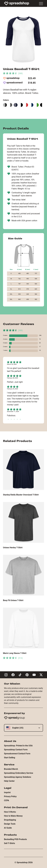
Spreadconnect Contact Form (17, 754)
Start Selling (10, 758)
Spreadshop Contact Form (16, 750)
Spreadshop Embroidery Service (19, 773)
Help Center (9, 781)
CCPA (7, 800)
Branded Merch (11, 769)
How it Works (10, 812)
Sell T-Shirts (9, 843)
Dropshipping (10, 820)
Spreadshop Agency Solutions (18, 777)
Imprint (7, 792)
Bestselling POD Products (15, 839)
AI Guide (8, 828)
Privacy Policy (10, 796)
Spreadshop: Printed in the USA (18, 746)
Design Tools (10, 824)
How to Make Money (13, 816)
